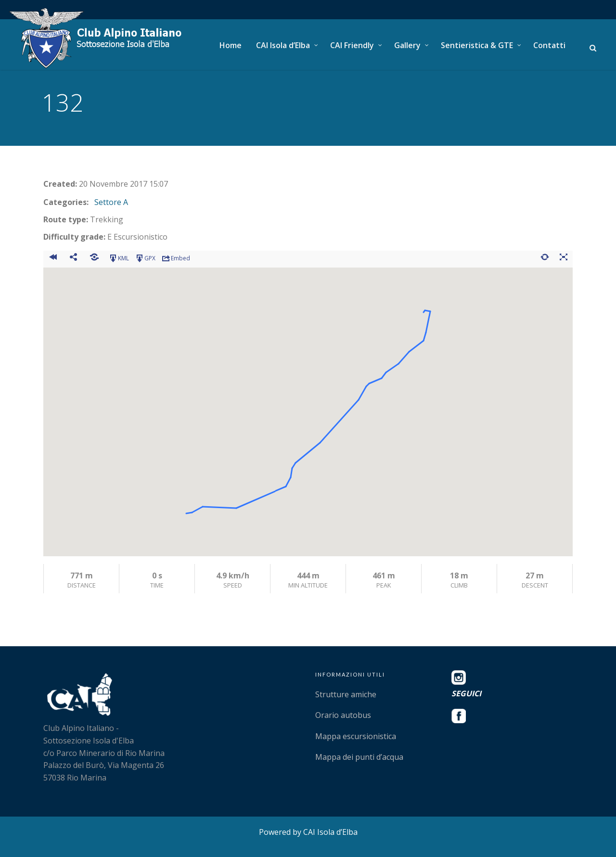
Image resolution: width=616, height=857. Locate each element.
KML (119, 258)
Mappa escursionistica (356, 736)
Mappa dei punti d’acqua (359, 757)
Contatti (549, 45)
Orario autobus (343, 715)
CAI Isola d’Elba (283, 45)
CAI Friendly (352, 45)
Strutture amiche (346, 694)
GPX (145, 258)
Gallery (407, 45)
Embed (176, 258)
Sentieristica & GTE (477, 45)
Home (231, 45)
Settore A (111, 202)
